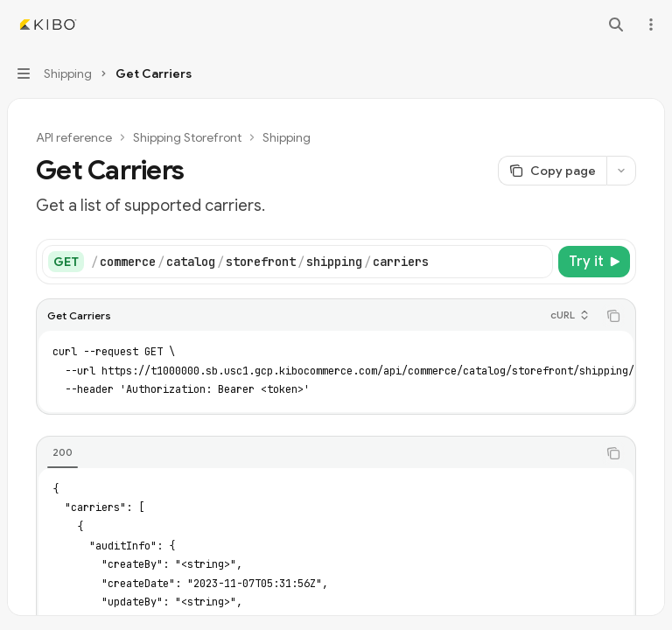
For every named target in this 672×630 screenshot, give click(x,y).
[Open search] (616, 24)
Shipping (287, 137)
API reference (74, 137)
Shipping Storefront (187, 137)
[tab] (63, 452)
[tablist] (317, 453)
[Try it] (594, 262)
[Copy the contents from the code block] (613, 316)
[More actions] (649, 24)
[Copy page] (552, 171)
